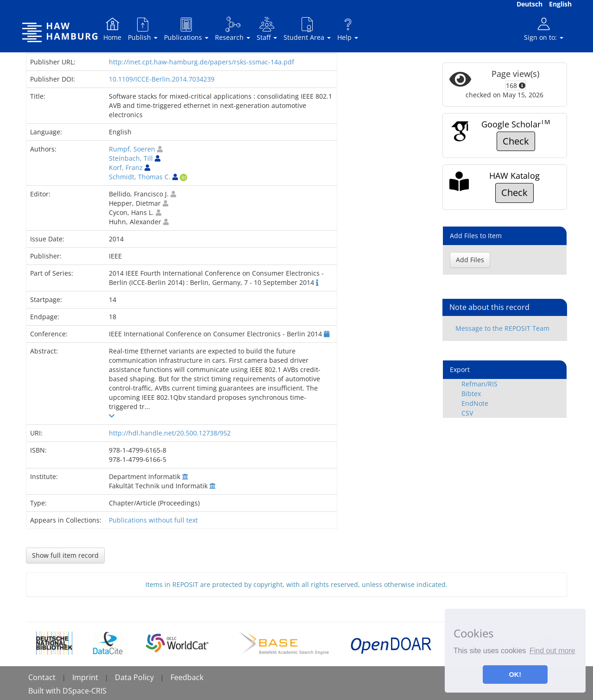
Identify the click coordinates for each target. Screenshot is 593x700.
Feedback (187, 677)
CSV (467, 413)
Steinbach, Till (131, 158)
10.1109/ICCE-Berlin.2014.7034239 (162, 79)
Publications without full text (153, 520)
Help (348, 29)
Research (233, 29)
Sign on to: (544, 29)
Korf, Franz (126, 167)
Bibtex (471, 394)
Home (112, 29)
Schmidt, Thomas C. (140, 177)
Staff (267, 29)
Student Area (307, 29)
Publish (143, 29)
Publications (186, 29)
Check (516, 141)
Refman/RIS (479, 384)
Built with (45, 691)
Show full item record (65, 555)
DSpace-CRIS (85, 691)
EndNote (475, 403)
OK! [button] (515, 675)
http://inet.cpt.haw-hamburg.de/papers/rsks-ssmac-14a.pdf (202, 62)
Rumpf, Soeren (132, 149)
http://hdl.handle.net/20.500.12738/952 (170, 433)
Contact (42, 677)
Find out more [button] (552, 651)
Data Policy (134, 677)
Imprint (85, 677)
